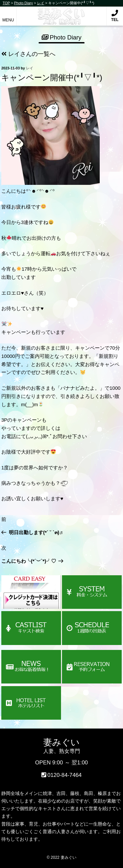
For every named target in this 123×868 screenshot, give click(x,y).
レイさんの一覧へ (28, 54)
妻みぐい (61, 13)
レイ (30, 68)
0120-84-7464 (64, 775)
